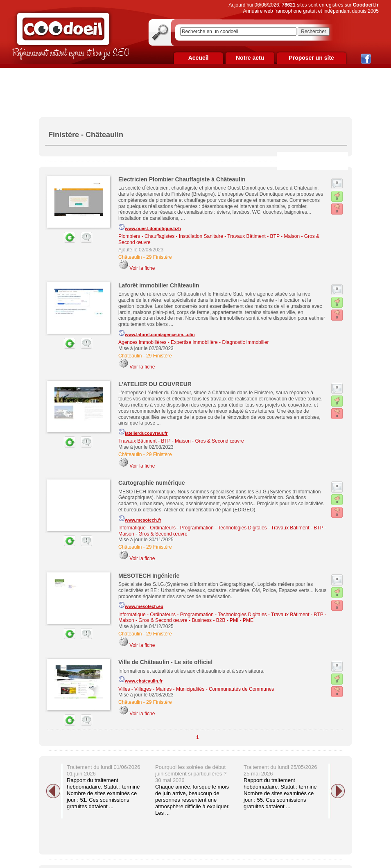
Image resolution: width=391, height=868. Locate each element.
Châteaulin (130, 257)
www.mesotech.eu (141, 605)
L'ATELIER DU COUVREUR (155, 384)
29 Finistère (159, 257)
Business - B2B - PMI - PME (223, 620)
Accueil (199, 58)
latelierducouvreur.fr (143, 432)
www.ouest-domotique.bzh (150, 227)
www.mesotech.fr (140, 519)
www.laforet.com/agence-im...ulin (157, 333)
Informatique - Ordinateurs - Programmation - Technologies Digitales (193, 528)
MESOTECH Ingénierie (149, 576)
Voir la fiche (142, 268)
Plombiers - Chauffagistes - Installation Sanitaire (171, 236)
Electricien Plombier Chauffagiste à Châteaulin (182, 179)
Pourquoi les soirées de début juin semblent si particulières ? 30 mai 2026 (191, 774)
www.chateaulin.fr (140, 680)
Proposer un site (311, 58)
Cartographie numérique (152, 483)
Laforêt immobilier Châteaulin (159, 285)
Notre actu (250, 58)
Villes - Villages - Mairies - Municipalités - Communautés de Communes (196, 689)
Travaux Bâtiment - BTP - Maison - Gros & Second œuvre (181, 441)
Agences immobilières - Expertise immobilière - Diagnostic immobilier (193, 342)
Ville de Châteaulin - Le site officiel (165, 662)
